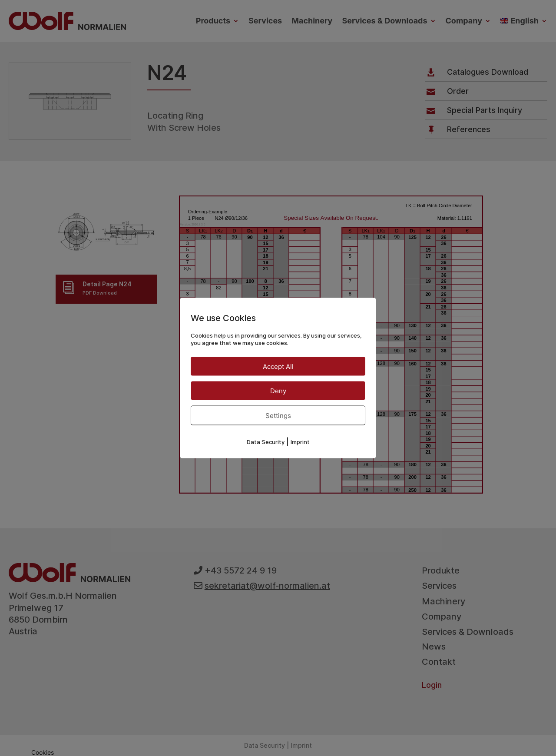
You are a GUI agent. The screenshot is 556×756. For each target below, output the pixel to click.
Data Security (266, 441)
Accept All (278, 366)
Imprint (300, 441)
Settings (278, 415)
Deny (278, 390)
